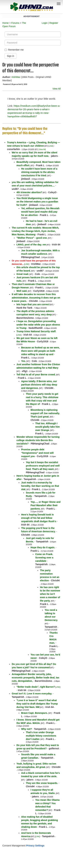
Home (5, 23)
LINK (51, 146)
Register (54, 23)
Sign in (10, 56)
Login (45, 23)
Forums (15, 23)
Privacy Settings (35, 846)
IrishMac (16, 77)
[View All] (42, 149)
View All (57, 89)
